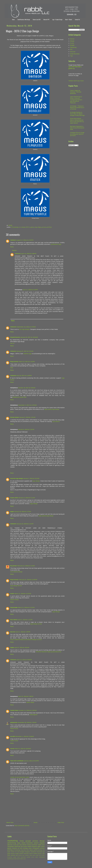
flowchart (10, 857)
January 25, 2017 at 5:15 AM (25, 351)
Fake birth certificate (17, 761)
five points (42, 855)
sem (43, 845)
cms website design (16, 572)
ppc (18, 845)
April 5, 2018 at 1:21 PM (25, 620)
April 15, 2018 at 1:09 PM (26, 696)
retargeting (42, 857)
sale (43, 853)
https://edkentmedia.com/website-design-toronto (26, 640)
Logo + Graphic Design (57, 20)
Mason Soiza (14, 728)
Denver (72, 39)
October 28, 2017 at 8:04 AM (27, 388)
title (15, 859)
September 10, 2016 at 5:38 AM (26, 327)
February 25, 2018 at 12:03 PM (28, 580)
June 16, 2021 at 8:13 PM (31, 761)
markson (13, 240)
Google (72, 45)
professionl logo (56, 244)
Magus (40, 227)
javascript (23, 857)
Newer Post (10, 823)
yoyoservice (14, 722)
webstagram (34, 715)
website (15, 848)
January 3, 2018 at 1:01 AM (27, 417)
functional (40, 852)
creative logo (27, 354)
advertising (12, 843)
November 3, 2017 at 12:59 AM (27, 405)
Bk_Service (13, 566)
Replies (14, 250)
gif (44, 852)
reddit (40, 845)
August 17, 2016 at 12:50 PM (25, 240)
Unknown (18, 254)
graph (15, 857)
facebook (33, 852)
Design (72, 41)
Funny (72, 43)
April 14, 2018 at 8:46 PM (29, 254)
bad (18, 852)
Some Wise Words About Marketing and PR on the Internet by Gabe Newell (77, 121)
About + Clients (69, 20)
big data (23, 850)
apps (39, 846)
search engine (39, 843)
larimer (21, 853)
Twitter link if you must (76, 81)
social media (27, 846)
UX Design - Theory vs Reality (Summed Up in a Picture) (77, 108)
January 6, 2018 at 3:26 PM (26, 429)
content (27, 855)
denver (24, 845)
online (29, 845)
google (28, 841)
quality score (30, 857)
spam (9, 852)
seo (22, 846)
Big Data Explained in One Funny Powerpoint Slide (77, 128)
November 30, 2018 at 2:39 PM (27, 722)
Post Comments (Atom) (22, 826)
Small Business (75, 54)
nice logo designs (24, 329)
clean (30, 848)
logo (36, 227)
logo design (36, 481)
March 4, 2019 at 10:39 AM (23, 749)
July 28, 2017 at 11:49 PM (24, 376)
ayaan (12, 512)
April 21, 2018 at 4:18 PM (30, 290)
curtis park (32, 855)
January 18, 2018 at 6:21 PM (25, 524)
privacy (40, 853)
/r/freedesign (15, 227)
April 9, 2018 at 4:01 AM (22, 648)
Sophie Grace (14, 710)
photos (42, 848)
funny (22, 841)
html (19, 857)
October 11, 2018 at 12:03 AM (28, 710)
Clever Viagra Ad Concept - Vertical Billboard (76, 92)
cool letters (56, 422)
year (25, 859)
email (37, 855)
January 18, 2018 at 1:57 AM (23, 512)
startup (13, 855)
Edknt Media (30, 702)
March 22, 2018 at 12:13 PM (26, 608)
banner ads (21, 855)
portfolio (49, 227)
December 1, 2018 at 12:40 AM (25, 736)
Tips (71, 56)
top (17, 855)
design (23, 227)
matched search (28, 853)
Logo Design (34, 504)
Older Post (61, 823)
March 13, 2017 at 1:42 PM (27, 362)
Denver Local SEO (37, 20)
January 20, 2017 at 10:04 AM (29, 337)
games (32, 227)
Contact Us (77, 20)
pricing (40, 850)
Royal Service (14, 362)
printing (10, 850)
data (28, 850)
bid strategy (24, 848)
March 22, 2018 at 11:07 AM (23, 594)
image (17, 853)
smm (9, 855)
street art (14, 852)
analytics (34, 846)
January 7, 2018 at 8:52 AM (31, 478)
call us (12, 343)
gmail (9, 853)
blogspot (28, 852)
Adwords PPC (46, 20)
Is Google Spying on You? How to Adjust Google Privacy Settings (77, 114)
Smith (12, 594)
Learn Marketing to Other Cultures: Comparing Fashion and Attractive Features (76, 100)
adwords (10, 845)
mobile (35, 853)
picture (44, 227)
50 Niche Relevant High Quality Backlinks (49, 652)
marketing (13, 841)
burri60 (13, 736)
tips (21, 845)
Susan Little (14, 498)
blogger (22, 852)
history (13, 853)
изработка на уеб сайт (19, 397)
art (20, 227)
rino (44, 850)
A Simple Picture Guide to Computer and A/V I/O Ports (77, 134)
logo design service (16, 586)
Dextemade (14, 608)
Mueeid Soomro (15, 337)
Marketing (73, 47)
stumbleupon (11, 859)
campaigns (11, 846)
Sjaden (12, 648)
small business (27, 843)
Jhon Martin (14, 620)
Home (13, 20)
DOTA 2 (28, 227)
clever (43, 846)
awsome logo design (17, 478)
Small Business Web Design (24, 20)
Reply (12, 247)
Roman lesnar (15, 417)
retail (37, 857)
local (15, 845)
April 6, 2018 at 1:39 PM (23, 632)
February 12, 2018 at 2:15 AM (26, 566)
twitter (22, 859)
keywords (17, 846)
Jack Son (13, 632)
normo (12, 749)
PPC (71, 50)
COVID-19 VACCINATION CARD (20, 777)
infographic (36, 848)
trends (18, 859)
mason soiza (14, 741)
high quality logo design (52, 409)
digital (31, 850)
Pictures (73, 52)
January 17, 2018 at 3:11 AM (27, 498)
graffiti (36, 850)
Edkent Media (14, 600)
